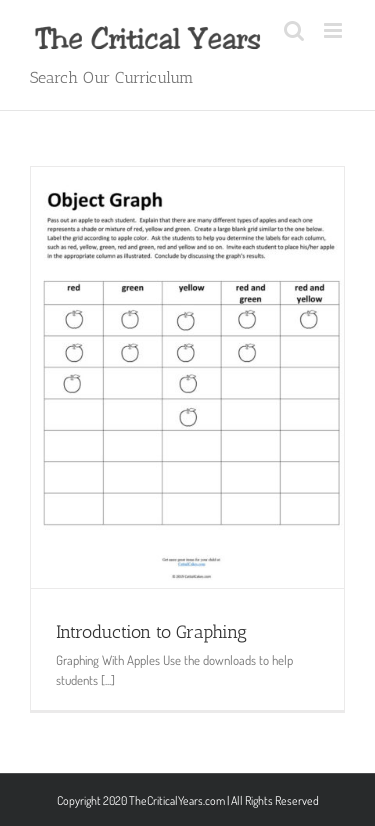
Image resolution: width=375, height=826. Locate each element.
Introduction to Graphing (151, 632)
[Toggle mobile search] (294, 30)
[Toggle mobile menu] (334, 30)
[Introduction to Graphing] (187, 377)
